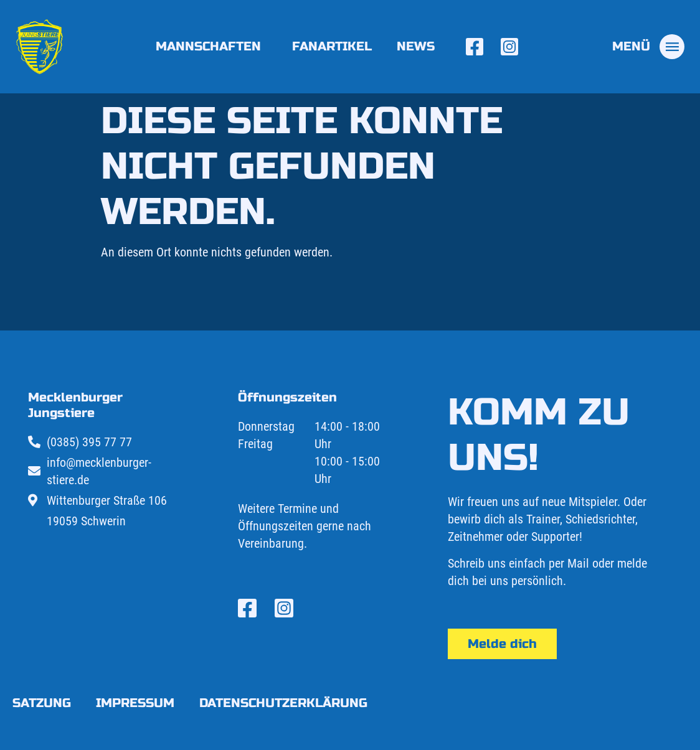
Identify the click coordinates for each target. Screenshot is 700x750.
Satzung (42, 703)
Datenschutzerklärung (283, 703)
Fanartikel (332, 46)
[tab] (648, 47)
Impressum (135, 703)
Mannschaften (211, 46)
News (416, 46)
